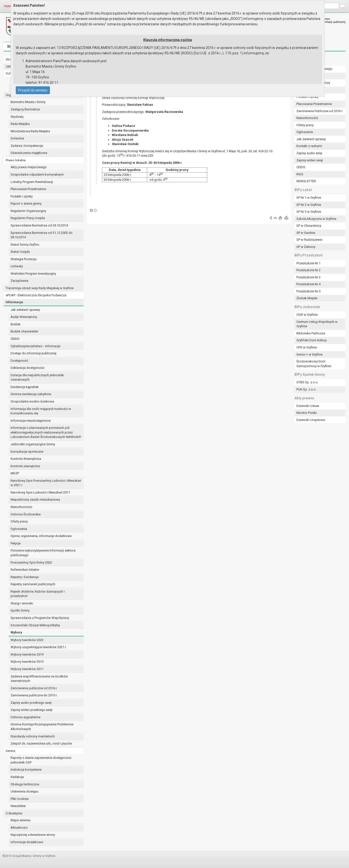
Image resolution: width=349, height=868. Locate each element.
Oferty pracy (19, 521)
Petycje (16, 543)
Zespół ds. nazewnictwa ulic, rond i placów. (42, 743)
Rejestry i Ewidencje (25, 577)
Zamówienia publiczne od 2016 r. (34, 688)
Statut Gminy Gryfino (25, 245)
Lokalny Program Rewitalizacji (32, 182)
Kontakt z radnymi (309, 146)
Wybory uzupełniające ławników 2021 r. (38, 647)
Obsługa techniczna (25, 784)
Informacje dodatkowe (27, 842)
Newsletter (18, 806)
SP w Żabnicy (306, 247)
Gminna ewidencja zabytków (31, 394)
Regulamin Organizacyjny (28, 211)
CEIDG (15, 339)
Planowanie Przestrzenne (28, 189)
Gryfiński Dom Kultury (312, 340)
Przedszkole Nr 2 (308, 270)
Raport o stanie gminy (26, 203)
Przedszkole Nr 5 (308, 291)
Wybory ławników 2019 (27, 654)
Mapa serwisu (21, 820)
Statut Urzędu (20, 252)
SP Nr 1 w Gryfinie (309, 198)
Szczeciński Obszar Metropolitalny (35, 625)
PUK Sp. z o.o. (306, 389)
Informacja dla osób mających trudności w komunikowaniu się (41, 411)
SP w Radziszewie (309, 240)
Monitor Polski (307, 413)
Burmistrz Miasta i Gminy (28, 102)
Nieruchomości (21, 507)
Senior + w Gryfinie (309, 354)
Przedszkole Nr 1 (308, 263)
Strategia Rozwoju (24, 259)
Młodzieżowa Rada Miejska (30, 131)
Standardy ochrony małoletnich (33, 736)
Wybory (16, 632)
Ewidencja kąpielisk (25, 387)
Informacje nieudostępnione (31, 421)
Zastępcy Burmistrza (25, 109)
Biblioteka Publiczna (311, 333)
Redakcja (17, 777)
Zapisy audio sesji (309, 153)
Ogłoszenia (19, 529)
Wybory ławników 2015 (27, 662)
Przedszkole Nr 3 (308, 277)
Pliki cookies (20, 799)
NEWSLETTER (306, 181)
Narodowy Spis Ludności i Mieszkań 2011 (40, 492)
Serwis (10, 751)
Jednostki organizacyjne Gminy (33, 444)
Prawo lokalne (16, 160)
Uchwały (17, 266)
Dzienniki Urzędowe (311, 420)
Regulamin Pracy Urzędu (28, 218)
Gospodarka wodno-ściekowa (32, 401)
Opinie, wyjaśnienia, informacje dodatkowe (41, 536)
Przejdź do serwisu (33, 90)
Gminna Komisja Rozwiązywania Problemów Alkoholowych (42, 727)
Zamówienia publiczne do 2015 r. (34, 695)
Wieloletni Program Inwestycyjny (33, 274)
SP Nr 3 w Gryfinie (309, 212)
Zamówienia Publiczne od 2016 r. (320, 111)
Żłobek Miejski (307, 298)
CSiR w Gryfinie (307, 315)
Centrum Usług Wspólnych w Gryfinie (317, 324)
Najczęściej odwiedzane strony (33, 835)
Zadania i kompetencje (27, 146)
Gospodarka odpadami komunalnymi (37, 174)
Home (8, 6)
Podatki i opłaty (22, 196)
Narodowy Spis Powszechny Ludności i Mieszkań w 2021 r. (46, 483)
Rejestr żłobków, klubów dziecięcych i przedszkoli (38, 594)
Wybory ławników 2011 (27, 669)
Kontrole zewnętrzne (25, 466)
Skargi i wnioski (22, 603)
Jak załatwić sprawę (25, 310)
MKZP (15, 473)
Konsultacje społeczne (27, 452)
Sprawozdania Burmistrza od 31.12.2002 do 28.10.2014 (42, 235)
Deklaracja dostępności (28, 368)
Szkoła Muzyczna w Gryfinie (316, 219)
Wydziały (17, 117)
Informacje (14, 302)
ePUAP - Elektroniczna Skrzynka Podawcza (36, 295)
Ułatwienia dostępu (24, 791)
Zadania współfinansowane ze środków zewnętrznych (39, 679)
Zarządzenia (19, 281)
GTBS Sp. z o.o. (307, 382)
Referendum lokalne (25, 570)
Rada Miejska (20, 124)
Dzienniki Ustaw (308, 406)
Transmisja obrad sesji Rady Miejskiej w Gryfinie (40, 288)
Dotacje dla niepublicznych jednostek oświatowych (37, 377)
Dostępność (19, 361)
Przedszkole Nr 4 (308, 284)
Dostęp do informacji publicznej (33, 353)
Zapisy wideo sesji (310, 160)
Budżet (15, 324)
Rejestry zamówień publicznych (33, 584)
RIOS (300, 174)
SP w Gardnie (306, 233)
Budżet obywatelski (24, 331)
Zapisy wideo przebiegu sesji (31, 710)
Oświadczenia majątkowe (29, 153)
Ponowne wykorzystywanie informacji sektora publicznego (43, 553)
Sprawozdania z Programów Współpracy (40, 618)
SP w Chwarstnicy (309, 226)
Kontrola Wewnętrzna (26, 459)
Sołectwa (17, 138)
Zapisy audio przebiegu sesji (31, 703)
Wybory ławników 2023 (27, 640)
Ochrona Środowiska (26, 514)
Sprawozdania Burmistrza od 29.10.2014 (39, 225)
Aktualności (19, 828)
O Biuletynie (14, 813)
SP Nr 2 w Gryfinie (309, 205)
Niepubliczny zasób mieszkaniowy (35, 500)
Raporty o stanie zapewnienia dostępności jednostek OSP (41, 760)
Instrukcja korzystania (26, 770)
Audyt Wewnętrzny (24, 317)
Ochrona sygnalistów (26, 717)
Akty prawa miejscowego (29, 167)
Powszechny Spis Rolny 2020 (31, 562)
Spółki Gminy (20, 610)
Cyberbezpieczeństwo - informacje (35, 346)
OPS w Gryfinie (307, 347)
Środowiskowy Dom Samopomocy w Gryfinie (314, 364)
